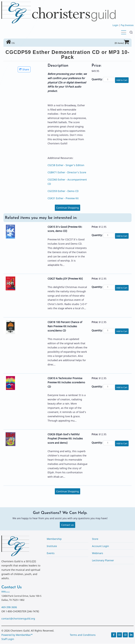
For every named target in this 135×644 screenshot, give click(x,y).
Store (95, 539)
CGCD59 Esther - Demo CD (63, 191)
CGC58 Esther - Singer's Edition (66, 165)
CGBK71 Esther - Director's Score (67, 172)
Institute (52, 546)
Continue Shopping (67, 208)
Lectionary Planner (103, 561)
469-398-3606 (9, 607)
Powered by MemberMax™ (17, 635)
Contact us (67, 525)
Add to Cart (122, 80)
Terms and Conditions (83, 635)
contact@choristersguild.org (18, 619)
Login (115, 25)
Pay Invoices (127, 25)
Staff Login (8, 639)
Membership (54, 539)
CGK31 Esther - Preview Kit (63, 198)
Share (24, 69)
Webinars (98, 553)
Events (51, 553)
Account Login (100, 546)
